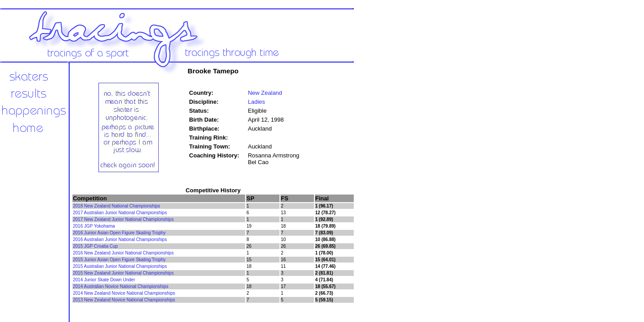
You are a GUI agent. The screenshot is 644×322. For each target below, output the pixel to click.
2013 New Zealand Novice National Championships (124, 300)
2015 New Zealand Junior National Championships (123, 273)
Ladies (256, 102)
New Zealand (265, 93)
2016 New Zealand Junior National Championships (123, 253)
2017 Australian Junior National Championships (120, 213)
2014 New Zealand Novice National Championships (124, 293)
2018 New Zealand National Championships (117, 206)
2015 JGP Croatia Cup (95, 246)
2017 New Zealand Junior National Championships (123, 219)
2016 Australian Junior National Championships (120, 239)
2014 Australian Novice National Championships (121, 286)
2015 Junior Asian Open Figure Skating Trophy (119, 260)
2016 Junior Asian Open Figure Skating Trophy (119, 233)
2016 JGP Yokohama (94, 226)
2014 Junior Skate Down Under (104, 280)
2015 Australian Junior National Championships (120, 266)
